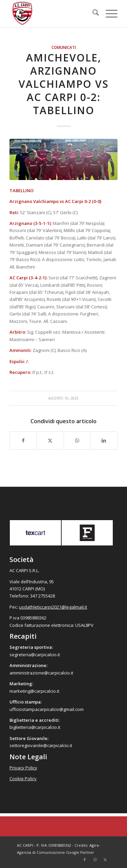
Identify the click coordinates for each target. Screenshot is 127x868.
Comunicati (64, 47)
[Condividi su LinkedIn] (104, 440)
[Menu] (108, 14)
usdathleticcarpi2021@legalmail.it (53, 607)
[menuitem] (92, 14)
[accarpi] (53, 14)
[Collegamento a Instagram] (95, 860)
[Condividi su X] (50, 440)
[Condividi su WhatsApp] (77, 440)
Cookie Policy (23, 778)
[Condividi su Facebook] (23, 440)
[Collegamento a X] (105, 860)
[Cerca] (92, 14)
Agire (94, 845)
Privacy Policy (23, 768)
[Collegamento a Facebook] (85, 860)
